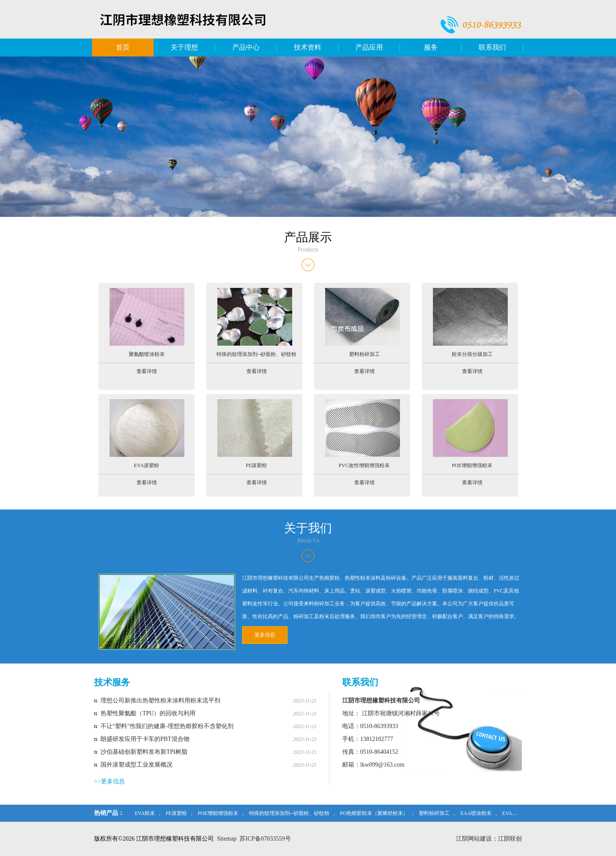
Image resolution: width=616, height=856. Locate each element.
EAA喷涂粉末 (476, 813)
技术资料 (308, 47)
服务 (431, 47)
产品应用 (369, 47)
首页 (123, 47)
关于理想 (184, 47)
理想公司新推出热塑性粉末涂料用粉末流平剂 (160, 700)
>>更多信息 (110, 781)
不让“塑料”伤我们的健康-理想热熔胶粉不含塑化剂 (167, 726)
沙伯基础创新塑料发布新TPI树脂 (144, 752)
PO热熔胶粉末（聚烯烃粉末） (374, 813)
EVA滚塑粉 (515, 813)
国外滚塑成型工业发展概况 (136, 765)
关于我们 (308, 528)
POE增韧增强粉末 (218, 813)
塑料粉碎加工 (434, 813)
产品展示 (308, 237)
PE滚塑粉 (176, 813)
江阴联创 (510, 839)
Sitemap (227, 839)
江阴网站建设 (474, 839)
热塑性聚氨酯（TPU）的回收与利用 (148, 713)
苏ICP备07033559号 (265, 839)
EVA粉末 (145, 813)
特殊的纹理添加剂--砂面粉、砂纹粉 (289, 813)
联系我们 (492, 47)
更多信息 (265, 635)
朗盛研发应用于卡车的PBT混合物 (145, 739)
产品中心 (246, 47)
